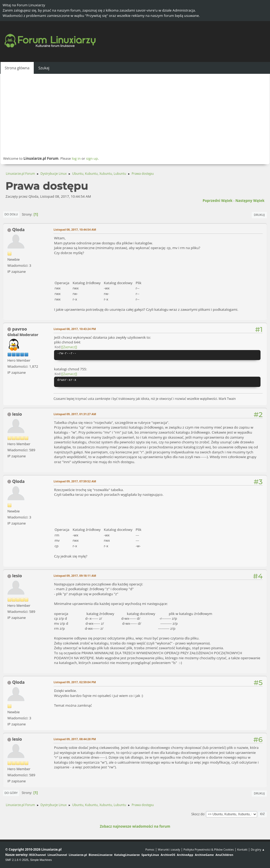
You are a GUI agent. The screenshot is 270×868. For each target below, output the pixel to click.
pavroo (20, 329)
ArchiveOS (168, 855)
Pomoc (150, 849)
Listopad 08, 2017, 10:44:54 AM (75, 229)
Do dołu (11, 214)
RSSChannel (38, 855)
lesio (17, 414)
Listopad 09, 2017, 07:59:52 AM (75, 481)
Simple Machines (41, 860)
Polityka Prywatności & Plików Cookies (209, 849)
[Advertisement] (135, 115)
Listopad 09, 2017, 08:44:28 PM (75, 739)
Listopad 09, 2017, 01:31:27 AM (75, 414)
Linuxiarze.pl (78, 855)
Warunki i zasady (169, 849)
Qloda (18, 230)
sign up (92, 158)
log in (76, 158)
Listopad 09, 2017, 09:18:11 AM (75, 576)
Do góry (11, 793)
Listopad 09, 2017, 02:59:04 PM (75, 682)
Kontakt (242, 849)
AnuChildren (224, 855)
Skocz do (198, 814)
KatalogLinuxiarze (127, 855)
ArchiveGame (204, 855)
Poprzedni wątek (217, 201)
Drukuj (259, 215)
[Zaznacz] (69, 347)
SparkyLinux (150, 855)
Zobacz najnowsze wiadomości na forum (135, 826)
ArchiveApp (185, 855)
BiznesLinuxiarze (101, 855)
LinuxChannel (57, 855)
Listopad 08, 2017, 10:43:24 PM (75, 329)
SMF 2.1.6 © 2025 (17, 860)
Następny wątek (250, 201)
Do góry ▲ (258, 849)
